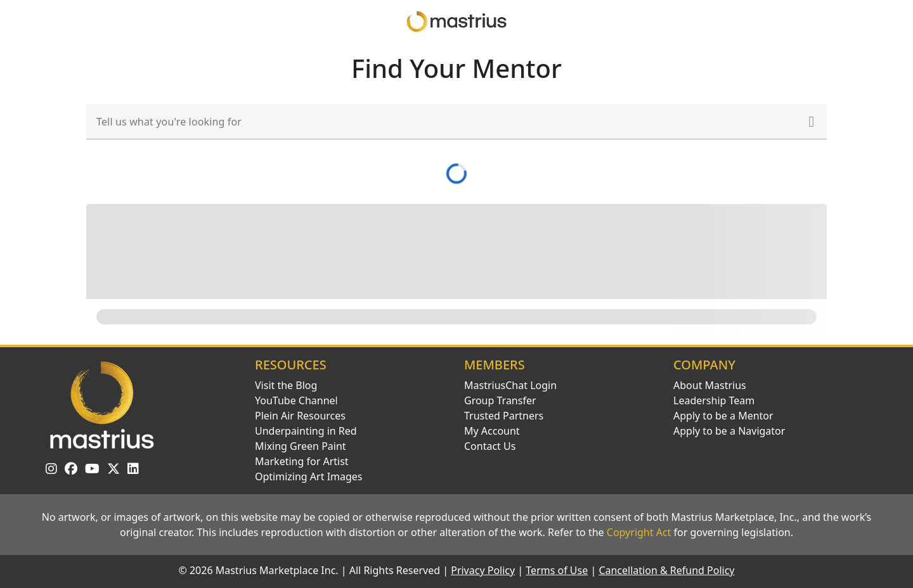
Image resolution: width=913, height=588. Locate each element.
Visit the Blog (286, 385)
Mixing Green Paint (301, 446)
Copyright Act (639, 532)
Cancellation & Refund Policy (666, 570)
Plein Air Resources (300, 416)
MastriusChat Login (510, 385)
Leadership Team (714, 400)
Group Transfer (500, 400)
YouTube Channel (296, 400)
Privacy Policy (483, 570)
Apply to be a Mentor (723, 416)
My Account (492, 431)
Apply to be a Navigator (729, 431)
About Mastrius (710, 385)
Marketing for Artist (302, 461)
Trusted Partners (504, 416)
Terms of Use (557, 570)
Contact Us (490, 446)
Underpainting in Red (306, 431)
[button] (812, 122)
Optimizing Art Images (309, 476)
